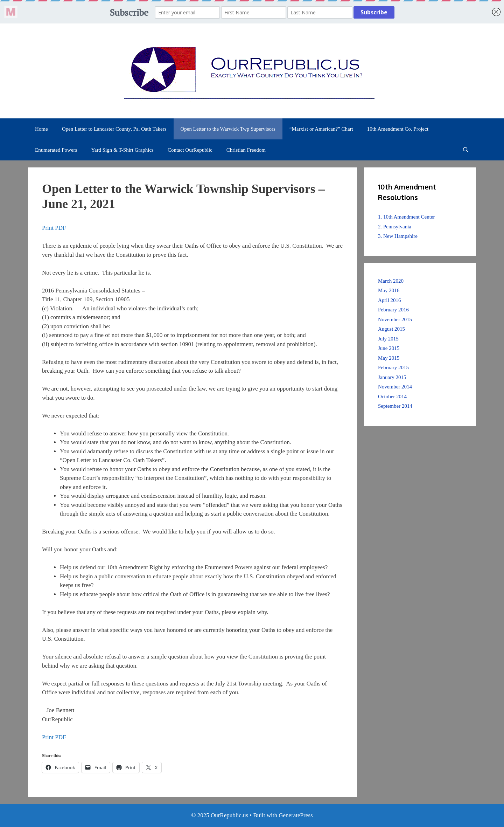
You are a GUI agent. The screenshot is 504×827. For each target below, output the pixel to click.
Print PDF (54, 228)
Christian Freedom (246, 150)
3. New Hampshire (398, 236)
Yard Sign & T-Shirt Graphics (122, 150)
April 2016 (389, 300)
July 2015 (388, 339)
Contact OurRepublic (190, 150)
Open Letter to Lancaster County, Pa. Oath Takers (114, 129)
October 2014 (392, 397)
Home (41, 129)
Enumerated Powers (56, 150)
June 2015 (389, 348)
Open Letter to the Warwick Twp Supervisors (228, 129)
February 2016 (393, 310)
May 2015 (389, 358)
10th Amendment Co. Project (398, 129)
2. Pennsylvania (395, 227)
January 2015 (392, 377)
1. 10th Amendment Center (406, 217)
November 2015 (395, 319)
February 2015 (393, 367)
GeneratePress (296, 815)
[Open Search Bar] (466, 150)
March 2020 (391, 281)
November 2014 (395, 387)
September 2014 (395, 406)
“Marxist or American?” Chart (321, 129)
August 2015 (391, 329)
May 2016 (389, 290)
